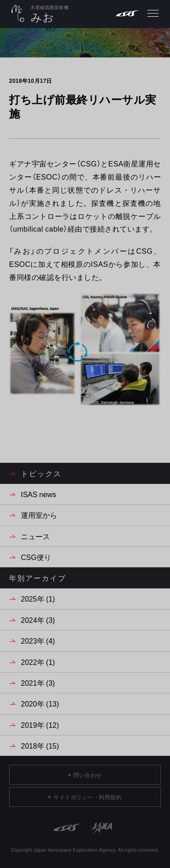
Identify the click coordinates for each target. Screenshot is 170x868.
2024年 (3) (38, 620)
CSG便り (36, 557)
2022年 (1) (38, 662)
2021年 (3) (38, 683)
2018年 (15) (40, 745)
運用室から (39, 515)
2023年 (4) (38, 640)
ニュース (35, 536)
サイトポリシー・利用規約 (87, 797)
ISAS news (39, 494)
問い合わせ (88, 775)
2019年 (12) (40, 725)
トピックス (41, 473)
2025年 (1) (38, 598)
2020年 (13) (40, 703)
